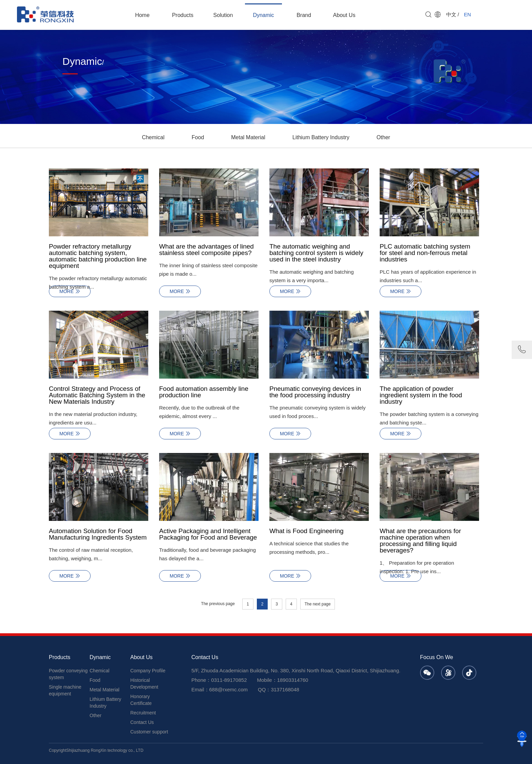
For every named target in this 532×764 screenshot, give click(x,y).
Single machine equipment (65, 690)
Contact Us (142, 722)
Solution (223, 15)
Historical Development (144, 684)
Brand (304, 15)
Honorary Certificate (141, 700)
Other (383, 137)
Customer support (149, 732)
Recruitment (143, 713)
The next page (318, 604)
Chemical (153, 137)
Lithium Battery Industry (321, 137)
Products (183, 15)
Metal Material (248, 137)
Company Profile (148, 671)
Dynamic (263, 15)
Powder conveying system (68, 674)
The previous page (218, 604)
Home (142, 15)
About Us (344, 15)
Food (198, 137)
